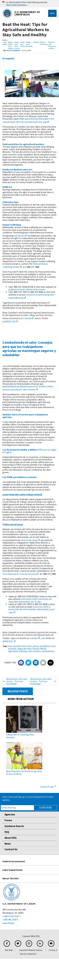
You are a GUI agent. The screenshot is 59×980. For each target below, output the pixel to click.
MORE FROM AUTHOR (21, 699)
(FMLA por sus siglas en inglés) (29, 451)
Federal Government (14, 861)
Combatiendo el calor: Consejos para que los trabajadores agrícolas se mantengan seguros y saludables (29, 349)
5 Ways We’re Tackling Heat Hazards (20, 736)
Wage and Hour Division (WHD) (32, 649)
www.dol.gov (8, 923)
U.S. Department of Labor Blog (21, 13)
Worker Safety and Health (11, 45)
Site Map (9, 950)
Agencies (10, 814)
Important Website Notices (31, 950)
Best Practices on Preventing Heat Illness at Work (24, 773)
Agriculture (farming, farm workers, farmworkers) (31, 651)
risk (21, 236)
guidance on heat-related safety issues (27, 289)
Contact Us (11, 849)
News (8, 844)
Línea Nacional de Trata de (21, 574)
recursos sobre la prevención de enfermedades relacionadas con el (31, 610)
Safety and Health (23, 44)
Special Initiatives (44, 43)
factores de (31, 540)
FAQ (7, 832)
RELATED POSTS (18, 691)
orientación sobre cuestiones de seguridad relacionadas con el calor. (30, 600)
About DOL (11, 838)
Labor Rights (5, 43)
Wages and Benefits (29, 44)
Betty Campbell (13, 50)
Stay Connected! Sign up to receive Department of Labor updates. (28, 798)
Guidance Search (14, 826)
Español (36, 42)
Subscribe (45, 808)
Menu (52, 13)
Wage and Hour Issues (17, 45)
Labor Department (13, 870)
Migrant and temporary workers (52, 45)
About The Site (10, 878)
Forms (8, 820)
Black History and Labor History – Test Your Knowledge (17, 681)
